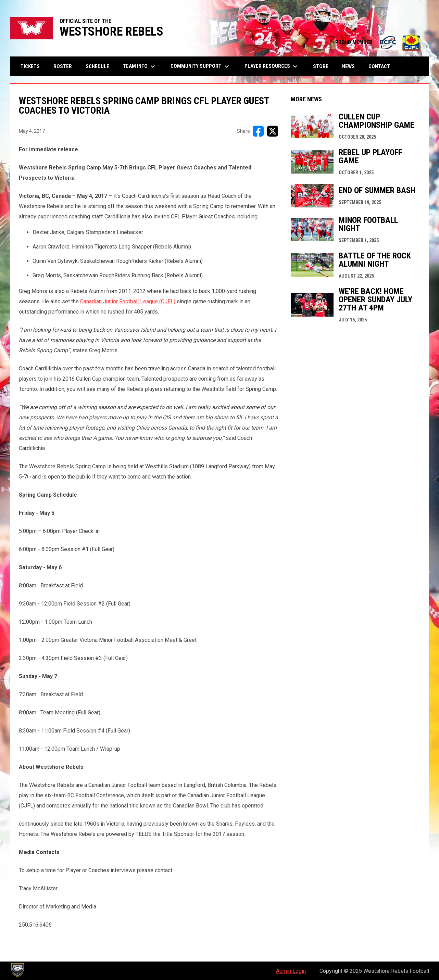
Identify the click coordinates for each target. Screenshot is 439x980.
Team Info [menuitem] (140, 66)
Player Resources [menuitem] (272, 66)
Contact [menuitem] (379, 66)
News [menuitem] (348, 66)
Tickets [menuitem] (30, 66)
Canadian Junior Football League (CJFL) (128, 301)
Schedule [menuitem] (97, 66)
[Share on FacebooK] (258, 131)
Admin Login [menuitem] (291, 971)
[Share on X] (273, 131)
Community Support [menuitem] (201, 66)
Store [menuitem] (323, 66)
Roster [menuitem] (63, 66)
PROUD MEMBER (379, 42)
